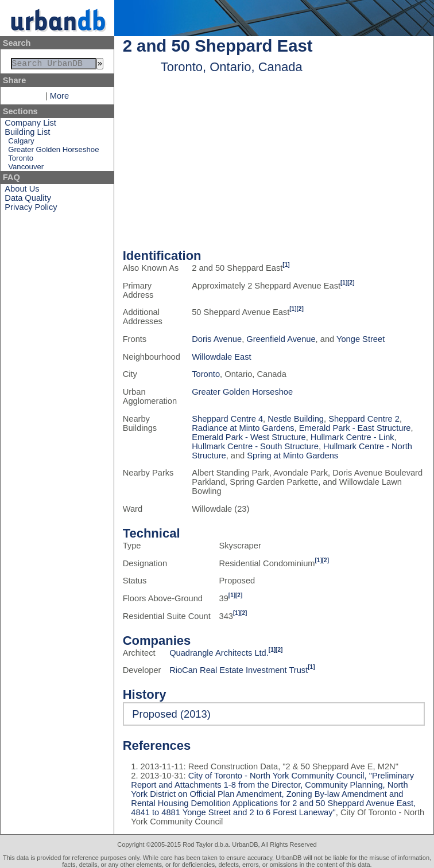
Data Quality (28, 200)
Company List (30, 125)
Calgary (21, 143)
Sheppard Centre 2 (364, 419)
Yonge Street (361, 339)
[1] (286, 265)
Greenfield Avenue (281, 339)
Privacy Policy (31, 209)
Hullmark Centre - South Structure (255, 446)
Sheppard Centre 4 (227, 419)
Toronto (21, 160)
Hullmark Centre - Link (352, 437)
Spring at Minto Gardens (292, 456)
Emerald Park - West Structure (249, 437)
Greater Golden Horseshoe (53, 152)
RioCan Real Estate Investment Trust (239, 670)
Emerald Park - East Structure (355, 428)
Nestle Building (296, 419)
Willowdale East (221, 357)
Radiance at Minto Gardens (243, 428)
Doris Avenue (217, 339)
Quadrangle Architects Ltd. (219, 653)
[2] (351, 283)
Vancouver (26, 169)
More (59, 98)
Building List (27, 134)
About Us (22, 191)
